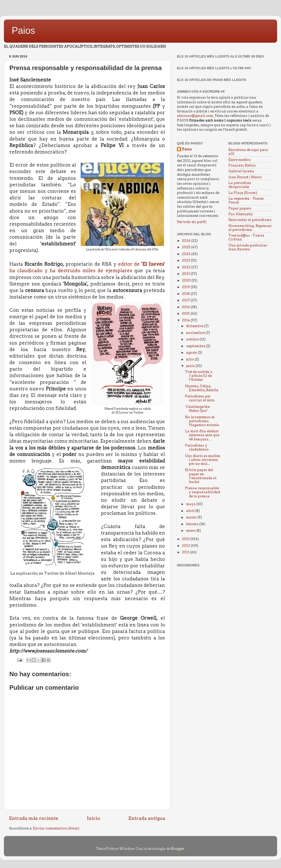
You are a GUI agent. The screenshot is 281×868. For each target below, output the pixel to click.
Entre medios (240, 160)
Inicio (94, 818)
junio (191, 366)
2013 (186, 539)
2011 (186, 552)
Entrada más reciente (34, 818)
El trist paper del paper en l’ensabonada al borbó (201, 476)
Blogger (178, 849)
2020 (187, 280)
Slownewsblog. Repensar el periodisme (250, 228)
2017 (186, 300)
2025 (187, 247)
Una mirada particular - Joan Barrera (249, 247)
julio (190, 359)
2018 (186, 294)
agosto (192, 353)
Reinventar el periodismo (250, 220)
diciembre (195, 326)
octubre (193, 339)
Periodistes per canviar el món (200, 398)
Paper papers (240, 208)
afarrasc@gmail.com (195, 116)
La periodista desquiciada (240, 185)
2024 (187, 254)
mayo (191, 504)
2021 (186, 274)
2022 (187, 267)
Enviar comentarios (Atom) (56, 828)
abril (191, 511)
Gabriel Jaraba (241, 171)
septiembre (196, 346)
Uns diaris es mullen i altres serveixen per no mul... (203, 460)
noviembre (196, 333)
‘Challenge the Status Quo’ (197, 409)
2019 (186, 287)
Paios (23, 31)
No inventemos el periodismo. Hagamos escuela (202, 421)
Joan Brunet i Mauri (245, 177)
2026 (187, 241)
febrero (193, 524)
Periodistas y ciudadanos (197, 447)
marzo (192, 517)
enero (191, 531)
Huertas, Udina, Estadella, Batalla (202, 388)
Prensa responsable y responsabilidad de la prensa (203, 492)
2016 (186, 307)
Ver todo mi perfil (192, 222)
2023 (186, 260)
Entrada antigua (147, 818)
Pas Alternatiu (241, 214)
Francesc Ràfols (242, 165)
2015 (186, 313)
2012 (186, 546)
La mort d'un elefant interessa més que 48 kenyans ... (202, 435)
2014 (186, 320)
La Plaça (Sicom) (243, 193)
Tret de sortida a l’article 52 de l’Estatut (199, 376)
